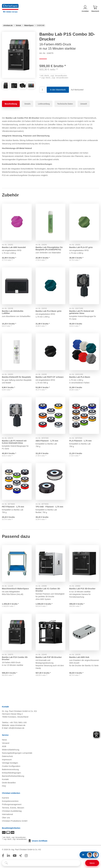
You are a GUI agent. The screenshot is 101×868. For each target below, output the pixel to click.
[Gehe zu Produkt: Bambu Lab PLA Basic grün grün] (50, 286)
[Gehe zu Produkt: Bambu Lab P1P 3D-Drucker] (50, 632)
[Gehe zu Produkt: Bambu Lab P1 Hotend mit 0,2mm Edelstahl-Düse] (17, 416)
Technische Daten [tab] (65, 104)
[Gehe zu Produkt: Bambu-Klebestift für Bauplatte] (17, 352)
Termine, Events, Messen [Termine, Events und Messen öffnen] (13, 808)
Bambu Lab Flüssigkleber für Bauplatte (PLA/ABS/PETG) (49, 248)
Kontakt (5, 780)
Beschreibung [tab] (11, 104)
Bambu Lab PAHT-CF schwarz (50, 377)
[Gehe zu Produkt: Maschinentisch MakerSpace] (17, 564)
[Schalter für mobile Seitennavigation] (92, 863)
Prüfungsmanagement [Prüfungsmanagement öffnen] (12, 805)
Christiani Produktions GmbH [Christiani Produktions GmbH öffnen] (15, 821)
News (4, 740)
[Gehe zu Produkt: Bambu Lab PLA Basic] (84, 352)
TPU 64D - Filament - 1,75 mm (49, 507)
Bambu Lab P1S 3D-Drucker (82, 589)
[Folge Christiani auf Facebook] (3, 856)
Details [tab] (27, 104)
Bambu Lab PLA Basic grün (49, 311)
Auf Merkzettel (77, 90)
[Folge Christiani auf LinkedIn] (8, 856)
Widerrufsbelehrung (11, 750)
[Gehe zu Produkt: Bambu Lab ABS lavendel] (17, 222)
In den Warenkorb (58, 90)
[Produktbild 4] (31, 84)
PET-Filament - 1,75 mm (13, 507)
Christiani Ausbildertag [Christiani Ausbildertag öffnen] (12, 811)
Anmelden (85, 9)
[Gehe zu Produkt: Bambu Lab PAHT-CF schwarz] (50, 352)
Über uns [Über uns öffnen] (6, 818)
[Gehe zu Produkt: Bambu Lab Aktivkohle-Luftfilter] (17, 286)
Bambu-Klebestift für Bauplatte (17, 377)
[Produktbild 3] (23, 84)
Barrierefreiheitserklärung (13, 776)
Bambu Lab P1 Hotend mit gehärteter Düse (82, 312)
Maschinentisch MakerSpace (15, 589)
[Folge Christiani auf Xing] (21, 856)
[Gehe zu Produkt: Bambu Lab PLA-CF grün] (84, 222)
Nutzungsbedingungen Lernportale (17, 753)
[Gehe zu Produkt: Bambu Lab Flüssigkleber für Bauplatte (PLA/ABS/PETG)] (50, 222)
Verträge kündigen (10, 763)
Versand (6, 743)
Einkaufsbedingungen (11, 773)
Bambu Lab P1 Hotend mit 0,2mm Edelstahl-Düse (14, 442)
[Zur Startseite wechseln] (10, 6)
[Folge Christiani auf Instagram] (26, 856)
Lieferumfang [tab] (44, 104)
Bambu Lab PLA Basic (80, 377)
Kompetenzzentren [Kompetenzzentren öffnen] (10, 801)
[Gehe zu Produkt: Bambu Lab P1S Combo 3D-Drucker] (17, 632)
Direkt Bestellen (9, 783)
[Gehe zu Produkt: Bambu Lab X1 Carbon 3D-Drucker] (50, 564)
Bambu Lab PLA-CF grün (81, 247)
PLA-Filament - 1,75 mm (80, 441)
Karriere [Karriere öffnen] (5, 798)
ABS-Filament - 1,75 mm (47, 441)
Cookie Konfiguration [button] (11, 766)
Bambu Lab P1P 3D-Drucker (49, 657)
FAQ (4, 786)
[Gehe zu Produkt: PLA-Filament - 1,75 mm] (84, 416)
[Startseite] (8, 25)
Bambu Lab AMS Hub (79, 657)
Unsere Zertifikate (38, 841)
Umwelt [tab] (84, 104)
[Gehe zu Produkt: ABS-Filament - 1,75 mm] (50, 416)
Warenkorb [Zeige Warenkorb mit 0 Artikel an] (95, 9)
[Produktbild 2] (14, 84)
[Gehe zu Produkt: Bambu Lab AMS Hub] (84, 632)
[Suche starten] (6, 863)
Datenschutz (7, 756)
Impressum (7, 760)
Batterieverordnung (10, 770)
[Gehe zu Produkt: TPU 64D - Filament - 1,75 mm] (50, 481)
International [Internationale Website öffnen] (7, 815)
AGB (4, 747)
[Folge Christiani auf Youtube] (15, 856)
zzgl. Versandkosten (59, 76)
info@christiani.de (17, 728)
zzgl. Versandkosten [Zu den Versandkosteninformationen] (19, 838)
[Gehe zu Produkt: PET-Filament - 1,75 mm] (17, 481)
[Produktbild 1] (6, 84)
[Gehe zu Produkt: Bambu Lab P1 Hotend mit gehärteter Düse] (84, 286)
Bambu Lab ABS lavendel (14, 247)
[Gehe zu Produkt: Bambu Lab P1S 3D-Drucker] (84, 564)
